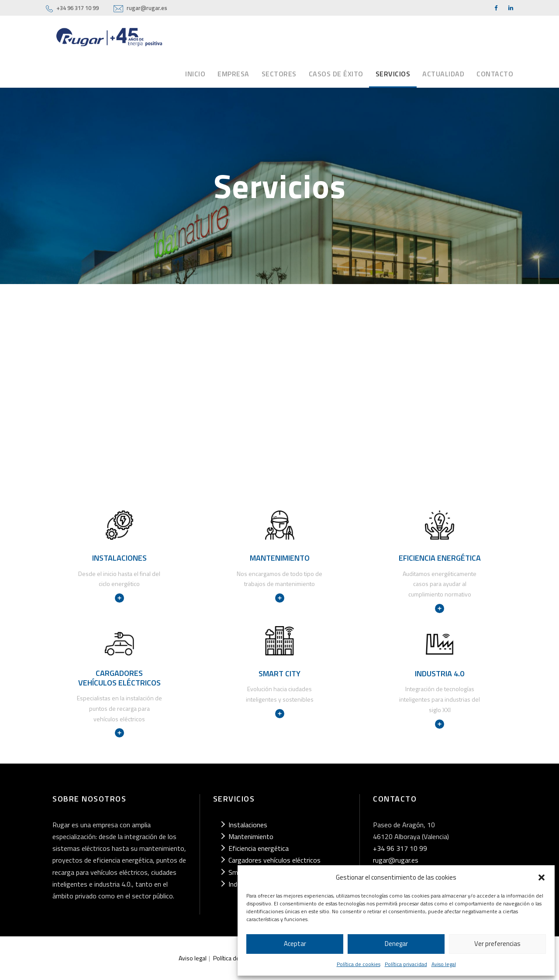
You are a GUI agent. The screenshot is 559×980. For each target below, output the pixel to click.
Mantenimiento (251, 836)
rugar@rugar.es (147, 8)
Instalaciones (248, 825)
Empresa (233, 74)
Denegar (396, 944)
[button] (542, 877)
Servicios (393, 74)
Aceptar (295, 944)
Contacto (495, 74)
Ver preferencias (497, 944)
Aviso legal (444, 964)
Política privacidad (406, 964)
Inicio (195, 74)
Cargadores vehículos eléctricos (274, 860)
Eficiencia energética (259, 848)
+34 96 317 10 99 (78, 8)
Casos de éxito (336, 74)
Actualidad (443, 74)
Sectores (279, 74)
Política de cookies (359, 964)
